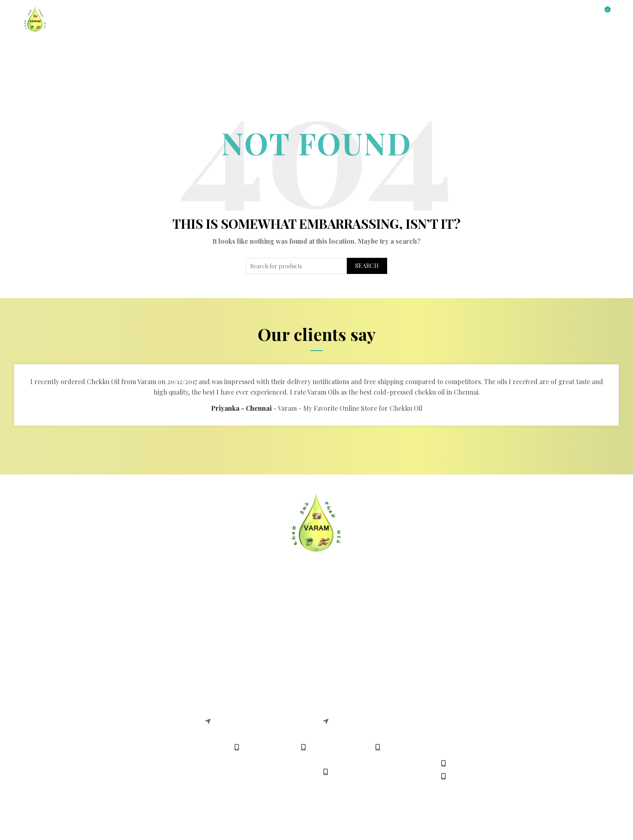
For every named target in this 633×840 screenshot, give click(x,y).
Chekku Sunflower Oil (119, 722)
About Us (193, 49)
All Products (144, 49)
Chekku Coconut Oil (116, 709)
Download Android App (357, 645)
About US (100, 607)
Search (367, 266)
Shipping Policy (228, 645)
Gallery (282, 49)
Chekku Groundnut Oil (120, 684)
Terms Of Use (106, 632)
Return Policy (225, 620)
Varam (299, 827)
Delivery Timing (346, 632)
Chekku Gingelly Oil (116, 697)
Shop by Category (80, 49)
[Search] (585, 13)
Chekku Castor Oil (113, 734)
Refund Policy (225, 632)
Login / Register (554, 14)
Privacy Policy (107, 645)
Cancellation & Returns (239, 607)
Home (30, 49)
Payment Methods (349, 620)
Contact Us (239, 49)
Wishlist (607, 10)
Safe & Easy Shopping (355, 607)
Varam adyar (223, 699)
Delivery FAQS (107, 620)
